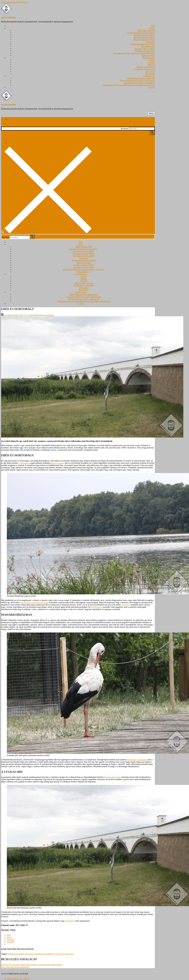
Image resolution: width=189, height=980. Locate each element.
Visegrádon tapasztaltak (137, 760)
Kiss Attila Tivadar (10, 315)
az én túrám (8, 17)
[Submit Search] (152, 133)
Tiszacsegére (24, 463)
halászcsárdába (58, 463)
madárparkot (97, 607)
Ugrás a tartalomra (9, 2)
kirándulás (49, 954)
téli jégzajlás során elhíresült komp (35, 603)
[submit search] (32, 237)
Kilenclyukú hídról (113, 777)
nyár (56, 954)
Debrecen (11, 954)
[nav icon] (151, 114)
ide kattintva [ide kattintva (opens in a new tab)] (70, 921)
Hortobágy (126, 605)
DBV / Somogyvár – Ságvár (18, 979)
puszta (61, 954)
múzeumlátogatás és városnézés (41, 315)
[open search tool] (46, 233)
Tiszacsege (69, 954)
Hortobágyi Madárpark (35, 954)
